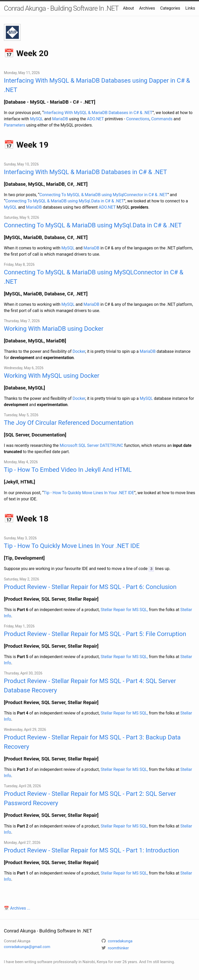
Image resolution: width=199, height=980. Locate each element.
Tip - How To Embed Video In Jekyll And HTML (68, 470)
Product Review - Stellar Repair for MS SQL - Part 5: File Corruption (95, 634)
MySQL (37, 119)
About (128, 8)
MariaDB (60, 119)
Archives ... (20, 908)
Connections (138, 119)
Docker (79, 351)
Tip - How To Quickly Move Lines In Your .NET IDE (89, 493)
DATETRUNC (111, 445)
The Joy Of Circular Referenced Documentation (69, 423)
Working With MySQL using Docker (52, 376)
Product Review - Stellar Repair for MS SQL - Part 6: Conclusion (90, 587)
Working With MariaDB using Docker (54, 329)
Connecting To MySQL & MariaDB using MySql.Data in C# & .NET (65, 201)
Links (190, 8)
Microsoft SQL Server (79, 445)
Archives (147, 8)
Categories (170, 8)
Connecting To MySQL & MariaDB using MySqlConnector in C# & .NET (103, 195)
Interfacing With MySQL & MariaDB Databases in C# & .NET (98, 113)
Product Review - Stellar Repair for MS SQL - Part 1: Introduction (91, 850)
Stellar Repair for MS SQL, (124, 609)
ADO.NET (95, 119)
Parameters (15, 125)
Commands (162, 119)
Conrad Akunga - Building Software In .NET (61, 8)
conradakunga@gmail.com (27, 946)
